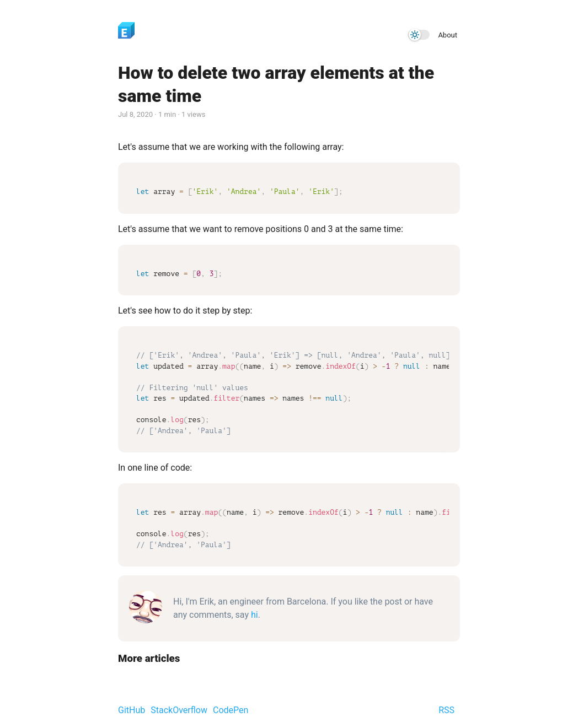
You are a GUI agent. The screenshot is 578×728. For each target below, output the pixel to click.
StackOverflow (179, 710)
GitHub (132, 710)
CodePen (231, 710)
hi (255, 615)
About (448, 35)
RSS (446, 710)
